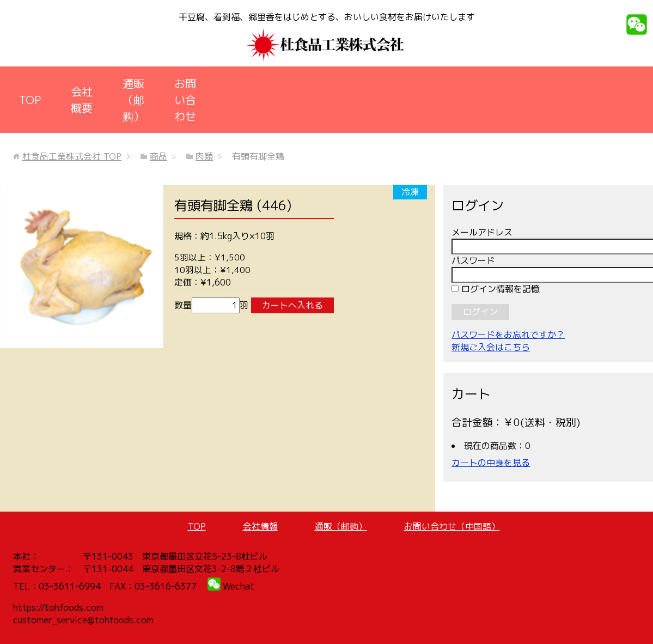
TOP (30, 100)
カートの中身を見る (491, 463)
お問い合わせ (185, 100)
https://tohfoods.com (58, 607)
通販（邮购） (133, 100)
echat (242, 586)
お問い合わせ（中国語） (452, 526)
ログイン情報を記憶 (496, 289)
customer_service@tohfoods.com (83, 620)
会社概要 (82, 100)
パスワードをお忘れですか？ (508, 335)
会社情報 (260, 526)
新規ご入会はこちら (491, 347)
